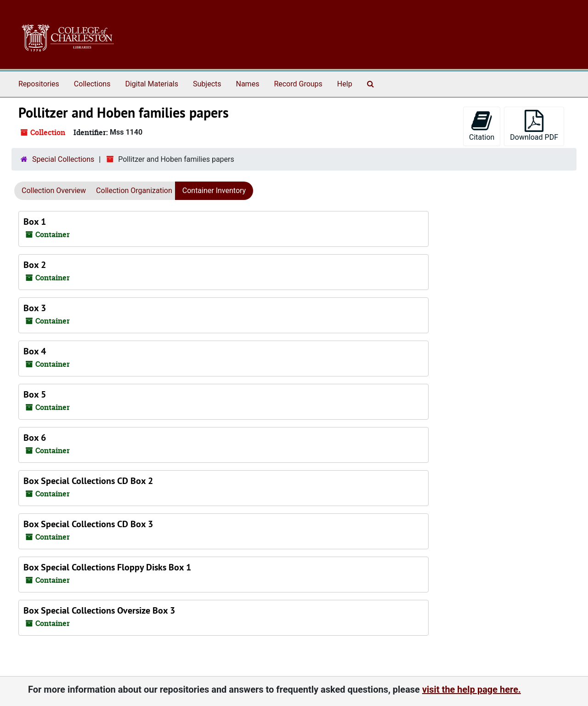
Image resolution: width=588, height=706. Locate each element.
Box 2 (35, 265)
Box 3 (35, 308)
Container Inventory (214, 191)
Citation (482, 126)
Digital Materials (152, 84)
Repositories (39, 84)
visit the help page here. (472, 689)
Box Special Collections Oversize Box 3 (99, 610)
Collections (92, 84)
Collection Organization (134, 191)
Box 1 (35, 222)
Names (248, 84)
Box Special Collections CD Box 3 (88, 524)
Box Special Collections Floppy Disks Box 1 (107, 567)
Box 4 (35, 351)
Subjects (207, 84)
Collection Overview (54, 191)
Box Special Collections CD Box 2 (88, 481)
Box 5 (35, 394)
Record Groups (298, 84)
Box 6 (35, 438)
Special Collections (63, 159)
